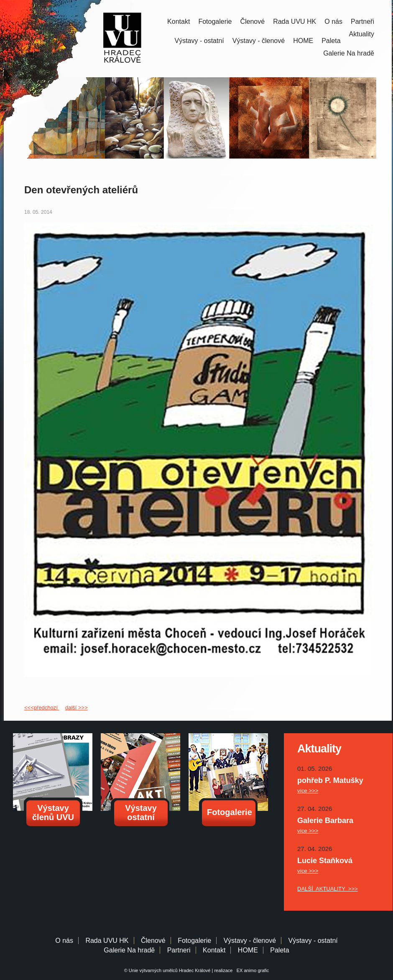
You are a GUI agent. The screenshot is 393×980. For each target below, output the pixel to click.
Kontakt (179, 22)
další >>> (77, 708)
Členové (252, 22)
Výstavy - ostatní (199, 41)
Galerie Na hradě (129, 950)
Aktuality (362, 34)
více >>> (308, 791)
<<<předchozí (42, 708)
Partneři (362, 22)
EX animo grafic (252, 970)
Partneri (179, 950)
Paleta (331, 41)
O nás (333, 22)
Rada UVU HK (295, 22)
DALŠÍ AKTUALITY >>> (328, 889)
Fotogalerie (215, 22)
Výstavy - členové (259, 41)
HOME (303, 41)
